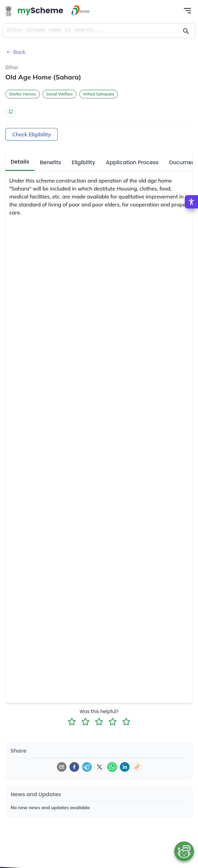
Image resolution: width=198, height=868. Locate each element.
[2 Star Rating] (85, 722)
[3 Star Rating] (99, 722)
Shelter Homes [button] (23, 94)
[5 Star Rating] (126, 722)
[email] (62, 767)
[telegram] (87, 767)
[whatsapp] (112, 767)
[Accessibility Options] (191, 201)
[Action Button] (40, 11)
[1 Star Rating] (72, 722)
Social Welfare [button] (60, 94)
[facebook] (74, 767)
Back (15, 52)
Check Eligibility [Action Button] (32, 134)
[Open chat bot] (184, 851)
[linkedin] (125, 767)
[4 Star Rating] (113, 722)
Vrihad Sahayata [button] (99, 94)
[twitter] (99, 767)
